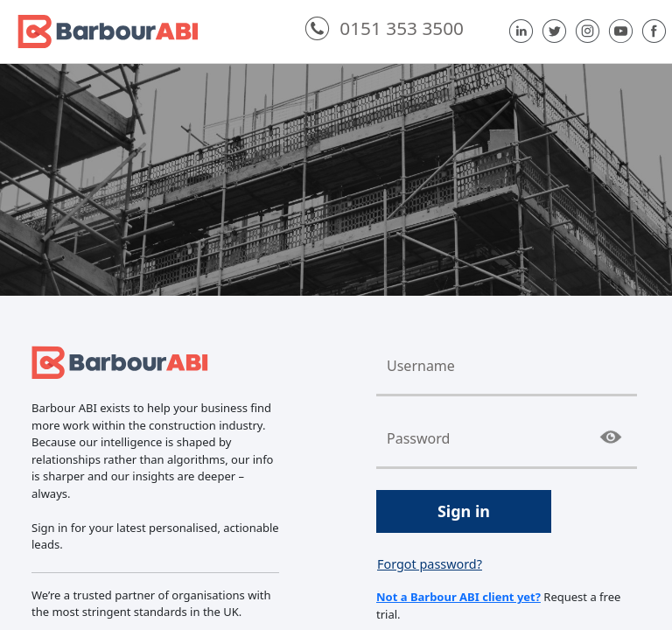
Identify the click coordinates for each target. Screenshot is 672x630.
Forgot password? (430, 564)
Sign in (464, 511)
